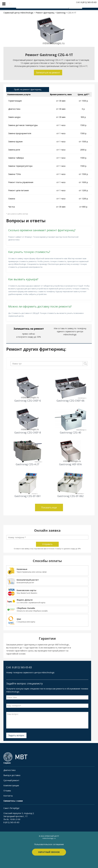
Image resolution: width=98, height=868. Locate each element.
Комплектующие (11, 785)
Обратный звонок (49, 852)
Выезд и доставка (12, 775)
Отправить (47, 544)
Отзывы (7, 791)
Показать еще (49, 507)
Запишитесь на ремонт (29, 329)
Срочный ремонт (11, 780)
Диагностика (9, 770)
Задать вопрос (16, 735)
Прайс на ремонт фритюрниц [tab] (28, 89)
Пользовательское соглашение (49, 844)
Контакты (8, 796)
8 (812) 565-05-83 (11, 822)
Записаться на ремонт (48, 73)
